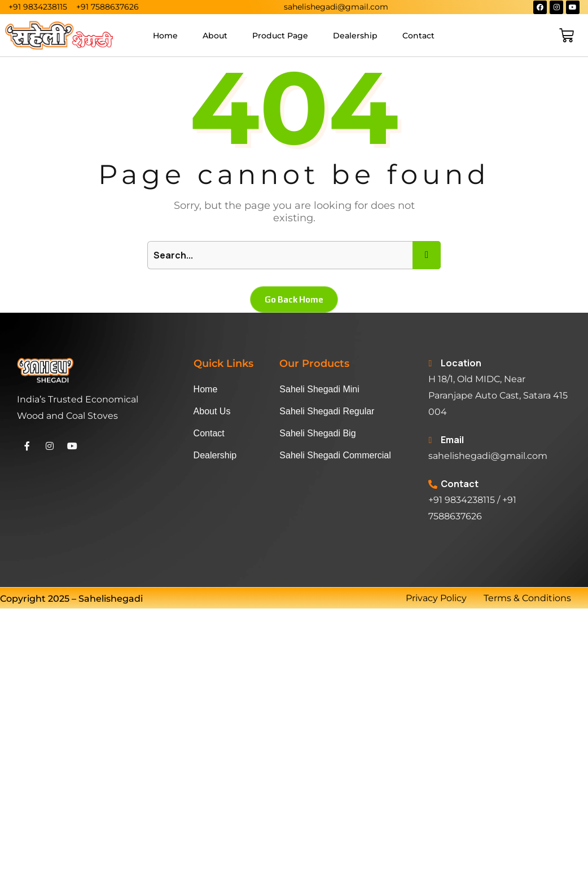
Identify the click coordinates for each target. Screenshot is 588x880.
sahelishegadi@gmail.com (488, 456)
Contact (418, 36)
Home (165, 36)
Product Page (280, 36)
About (215, 36)
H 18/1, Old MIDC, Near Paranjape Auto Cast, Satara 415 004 (498, 395)
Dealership (355, 36)
